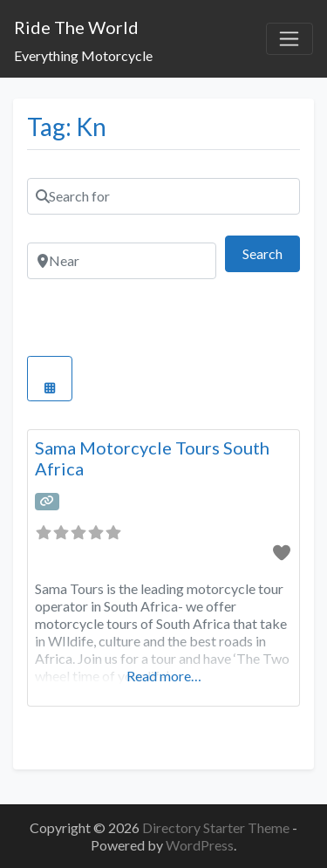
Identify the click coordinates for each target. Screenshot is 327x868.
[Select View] (50, 379)
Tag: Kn (67, 126)
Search (271, 252)
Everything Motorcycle (83, 55)
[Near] (122, 261)
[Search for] (163, 196)
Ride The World (76, 27)
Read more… (164, 676)
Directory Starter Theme (217, 827)
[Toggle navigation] (290, 39)
